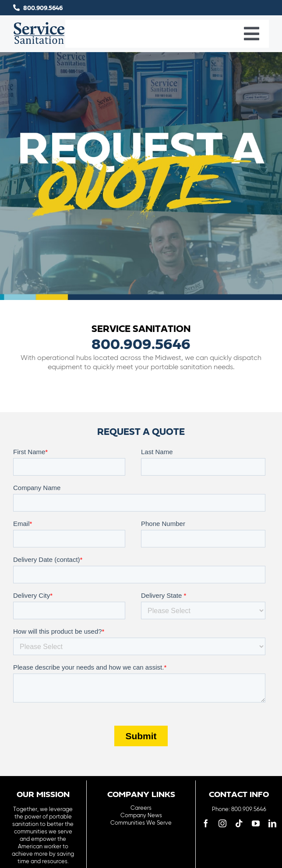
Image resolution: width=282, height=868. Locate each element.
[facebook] (206, 823)
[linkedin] (272, 823)
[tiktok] (239, 823)
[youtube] (256, 823)
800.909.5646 (43, 8)
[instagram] (222, 823)
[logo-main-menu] (39, 25)
